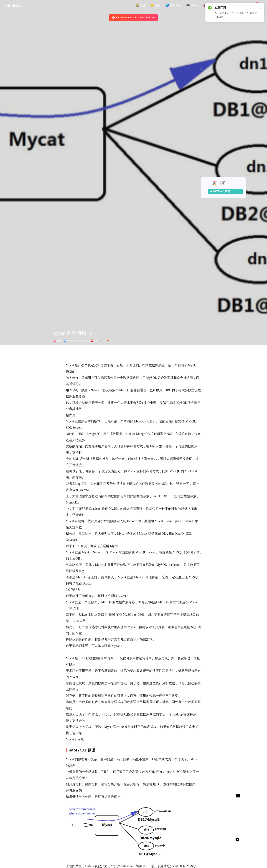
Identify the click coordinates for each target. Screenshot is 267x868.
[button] (141, 5)
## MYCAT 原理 (225, 152)
